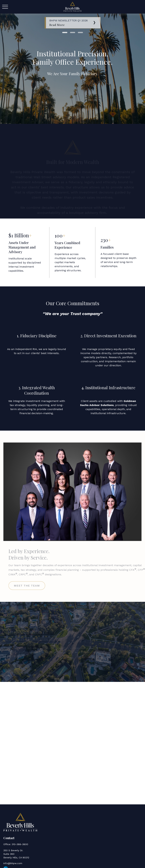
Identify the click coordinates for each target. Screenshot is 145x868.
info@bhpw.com (13, 863)
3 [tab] (80, 32)
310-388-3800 (20, 844)
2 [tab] (73, 32)
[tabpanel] (72, 23)
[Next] (94, 22)
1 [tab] (65, 32)
